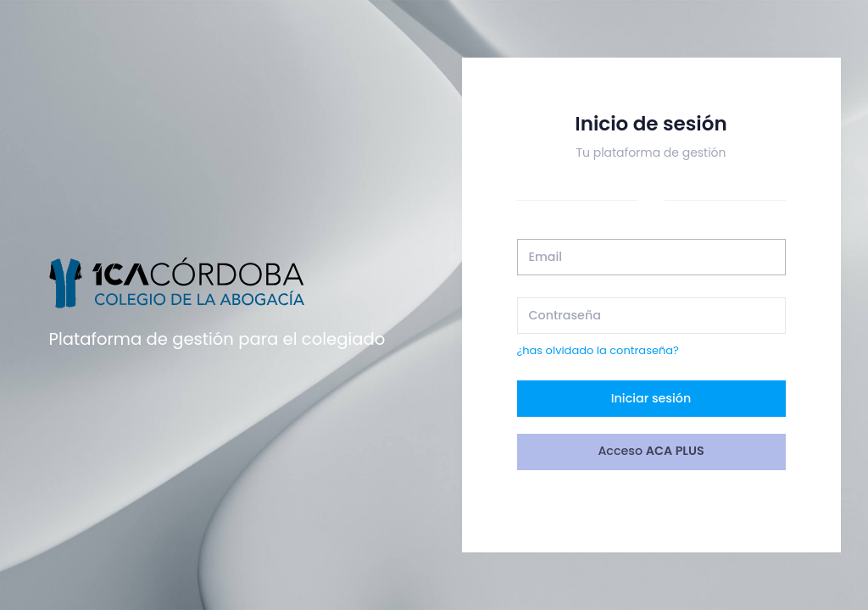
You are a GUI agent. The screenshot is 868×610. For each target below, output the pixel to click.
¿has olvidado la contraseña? (598, 350)
